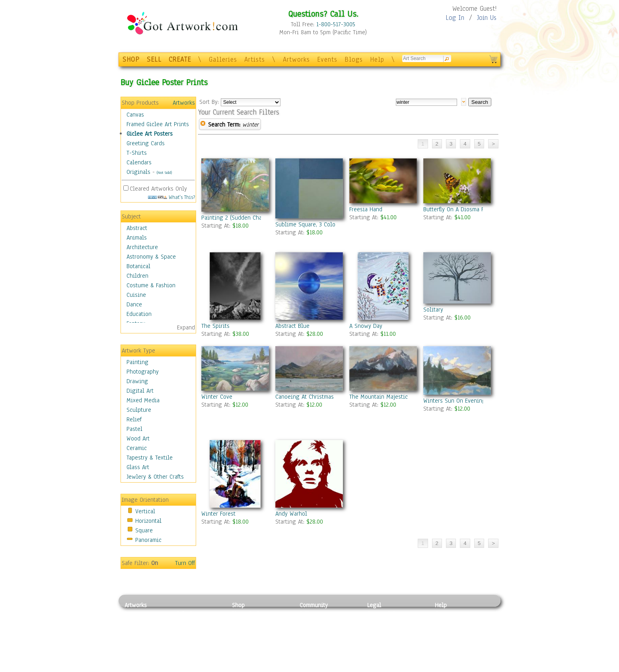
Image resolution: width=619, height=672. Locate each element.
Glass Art (138, 467)
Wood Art (138, 438)
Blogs (354, 59)
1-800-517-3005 (336, 24)
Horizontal (148, 521)
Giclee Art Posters (150, 134)
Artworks (296, 59)
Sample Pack (451, 623)
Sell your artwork (322, 650)
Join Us (487, 18)
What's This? (171, 197)
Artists (255, 59)
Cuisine (136, 295)
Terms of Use (384, 623)
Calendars (139, 162)
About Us (446, 632)
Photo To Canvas (253, 614)
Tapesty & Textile (198, 650)
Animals (137, 238)
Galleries (223, 59)
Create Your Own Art (258, 668)
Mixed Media (143, 400)
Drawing (137, 381)
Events (327, 59)
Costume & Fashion (151, 285)
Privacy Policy (385, 614)
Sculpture (139, 410)
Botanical (138, 266)
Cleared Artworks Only (158, 189)
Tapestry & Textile (150, 458)
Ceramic (137, 448)
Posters (241, 632)
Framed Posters (251, 623)
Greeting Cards (146, 143)
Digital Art (140, 391)
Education (139, 314)
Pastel (134, 429)
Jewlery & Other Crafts (155, 477)
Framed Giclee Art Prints (158, 124)
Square (144, 530)
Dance (134, 304)
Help (377, 59)
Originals (138, 172)
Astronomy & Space (151, 257)
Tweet (443, 668)
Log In (455, 18)
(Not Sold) (164, 172)
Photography (143, 372)
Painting (137, 362)
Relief (134, 419)
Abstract (137, 228)
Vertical (145, 511)
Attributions (380, 632)
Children (137, 276)
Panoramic (148, 540)
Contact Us (449, 614)
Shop (238, 605)
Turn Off (185, 563)
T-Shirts (137, 153)
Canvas (135, 115)
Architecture (142, 247)
